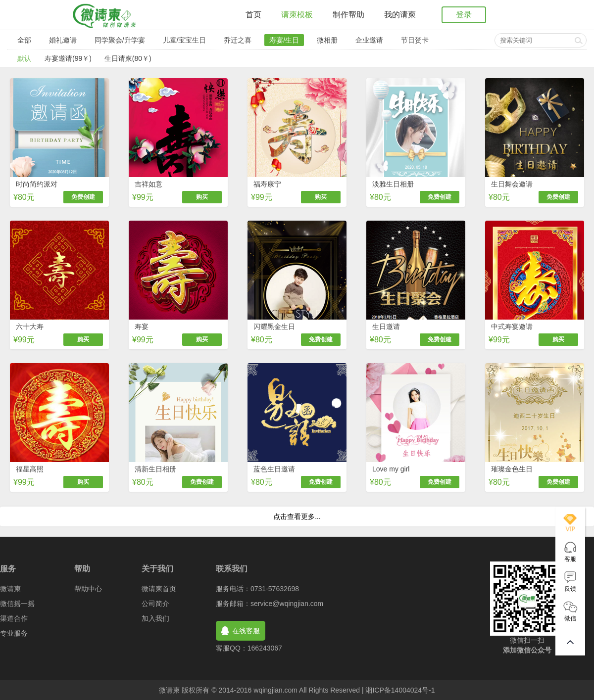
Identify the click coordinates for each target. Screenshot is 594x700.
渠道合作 (14, 618)
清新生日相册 (155, 469)
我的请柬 (400, 15)
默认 (24, 58)
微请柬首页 (159, 589)
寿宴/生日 (284, 40)
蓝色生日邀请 (274, 469)
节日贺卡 (415, 40)
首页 (253, 15)
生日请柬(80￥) (128, 58)
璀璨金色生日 (512, 469)
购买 (202, 197)
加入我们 (155, 618)
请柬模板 (297, 15)
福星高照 (30, 469)
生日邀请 (386, 327)
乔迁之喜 (238, 40)
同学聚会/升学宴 (120, 40)
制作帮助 (348, 15)
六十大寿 (30, 327)
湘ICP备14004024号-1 (400, 690)
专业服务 (14, 633)
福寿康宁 (267, 184)
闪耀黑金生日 (274, 327)
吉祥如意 (148, 184)
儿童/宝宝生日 (185, 40)
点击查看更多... (297, 516)
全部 (24, 40)
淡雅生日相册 (393, 184)
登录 (464, 15)
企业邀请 (369, 40)
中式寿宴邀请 (512, 327)
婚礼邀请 (63, 40)
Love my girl (391, 469)
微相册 (327, 40)
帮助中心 (88, 589)
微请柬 (10, 589)
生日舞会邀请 (512, 184)
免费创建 (83, 197)
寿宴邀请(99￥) (68, 58)
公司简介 (155, 604)
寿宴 (142, 327)
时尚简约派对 (37, 184)
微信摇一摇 (17, 604)
